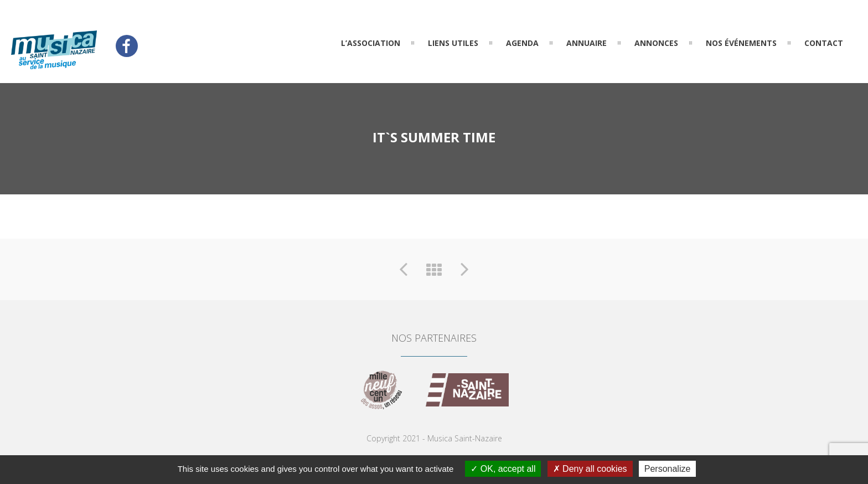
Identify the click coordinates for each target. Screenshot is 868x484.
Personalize (668, 469)
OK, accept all (503, 469)
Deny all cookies (590, 469)
